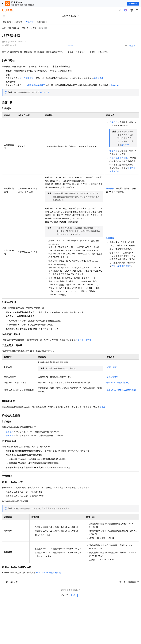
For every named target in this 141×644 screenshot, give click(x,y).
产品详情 (70, 46)
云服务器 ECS (13, 28)
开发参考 (18, 22)
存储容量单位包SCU (119, 158)
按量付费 (113, 151)
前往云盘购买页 (27, 78)
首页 (4, 28)
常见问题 (41, 22)
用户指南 (7, 22)
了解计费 (25, 28)
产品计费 (30, 22)
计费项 (33, 28)
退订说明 (125, 145)
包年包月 (113, 122)
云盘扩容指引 (112, 367)
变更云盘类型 (112, 377)
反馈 (74, 595)
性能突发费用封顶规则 (121, 266)
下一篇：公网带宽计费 (129, 582)
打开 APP (133, 4)
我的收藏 (132, 46)
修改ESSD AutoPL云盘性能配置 (121, 390)
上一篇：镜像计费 (10, 582)
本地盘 (102, 407)
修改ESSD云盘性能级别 (118, 383)
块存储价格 (98, 78)
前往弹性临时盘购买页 (35, 85)
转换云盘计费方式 (84, 340)
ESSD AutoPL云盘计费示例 (48, 573)
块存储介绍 (45, 92)
